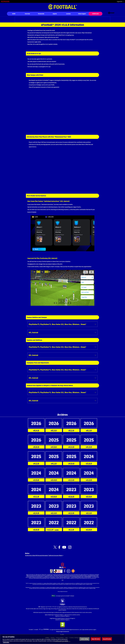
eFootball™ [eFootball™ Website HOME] (62, 7)
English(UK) (120, 2)
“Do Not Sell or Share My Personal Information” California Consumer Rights (44, 556)
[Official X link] (55, 547)
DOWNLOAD (95, 14)
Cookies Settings (85, 640)
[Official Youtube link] (64, 547)
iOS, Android (33, 332)
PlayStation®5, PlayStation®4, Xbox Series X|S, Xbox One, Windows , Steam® (57, 324)
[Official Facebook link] (59, 547)
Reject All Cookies (96, 640)
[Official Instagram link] (70, 547)
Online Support (82, 14)
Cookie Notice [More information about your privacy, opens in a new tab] (6, 643)
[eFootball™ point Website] (111, 14)
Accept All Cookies (107, 640)
